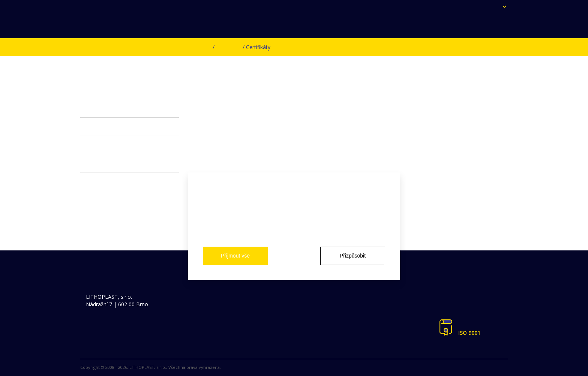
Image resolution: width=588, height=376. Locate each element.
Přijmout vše (235, 256)
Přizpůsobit (353, 256)
